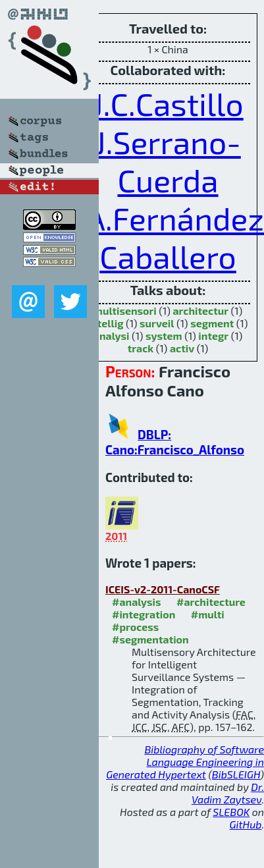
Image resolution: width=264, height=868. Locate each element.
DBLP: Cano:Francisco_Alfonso (175, 442)
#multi (208, 614)
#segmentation (150, 639)
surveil (157, 323)
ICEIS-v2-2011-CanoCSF (163, 589)
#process (135, 627)
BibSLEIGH (236, 774)
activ (182, 348)
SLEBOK (231, 812)
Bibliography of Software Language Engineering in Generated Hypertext (185, 762)
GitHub (246, 824)
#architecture (211, 602)
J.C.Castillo (168, 103)
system (164, 336)
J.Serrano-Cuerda (168, 161)
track (141, 348)
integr (213, 336)
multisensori (125, 311)
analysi (112, 336)
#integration (144, 614)
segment (212, 323)
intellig (106, 323)
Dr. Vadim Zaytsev (228, 793)
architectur (200, 311)
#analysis (137, 602)
